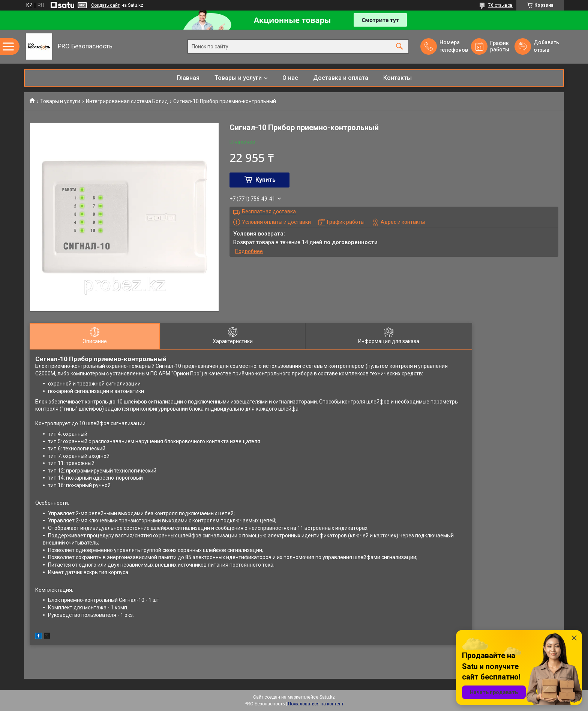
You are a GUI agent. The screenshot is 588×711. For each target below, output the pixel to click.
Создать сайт (105, 5)
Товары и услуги (238, 78)
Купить (265, 180)
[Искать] (399, 47)
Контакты (397, 78)
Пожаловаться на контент (316, 704)
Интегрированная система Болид (127, 101)
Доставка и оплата (341, 78)
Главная (188, 78)
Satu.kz (327, 697)
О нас (290, 78)
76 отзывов (500, 5)
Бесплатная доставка (269, 211)
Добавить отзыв (546, 46)
